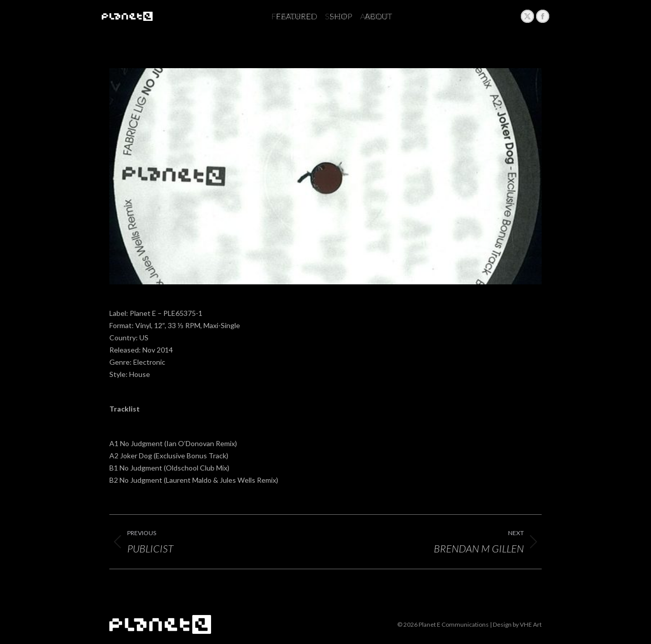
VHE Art (531, 624)
